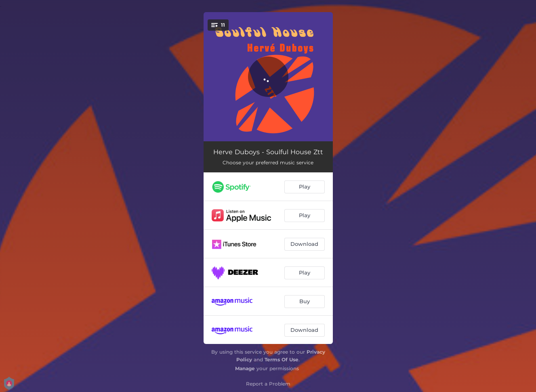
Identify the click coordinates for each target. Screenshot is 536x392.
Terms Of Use (282, 360)
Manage (245, 368)
